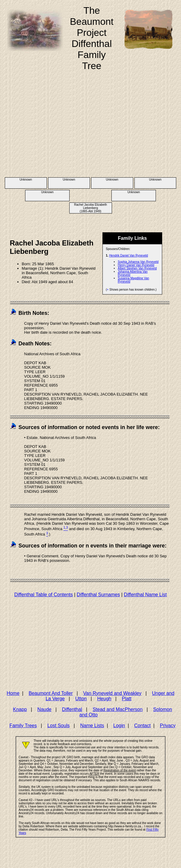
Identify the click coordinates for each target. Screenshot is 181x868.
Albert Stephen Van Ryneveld (137, 268)
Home (13, 693)
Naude (44, 709)
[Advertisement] (91, 130)
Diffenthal (72, 709)
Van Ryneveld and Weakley (112, 693)
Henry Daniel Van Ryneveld (136, 265)
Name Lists (92, 726)
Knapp (20, 709)
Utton (81, 699)
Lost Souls (58, 726)
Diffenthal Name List (145, 595)
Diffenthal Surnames (98, 595)
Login (119, 726)
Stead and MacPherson (118, 709)
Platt (127, 699)
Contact (142, 726)
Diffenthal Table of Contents (44, 595)
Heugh (104, 699)
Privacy (168, 726)
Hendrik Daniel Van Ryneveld (128, 255)
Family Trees (23, 726)
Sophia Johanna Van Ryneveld (138, 262)
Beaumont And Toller (51, 693)
